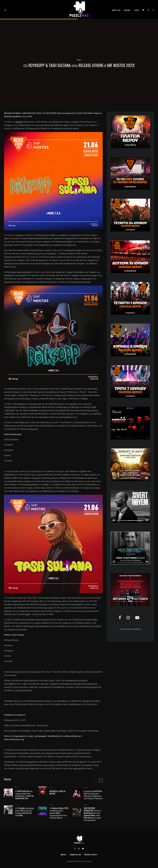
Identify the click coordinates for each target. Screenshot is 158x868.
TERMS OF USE (75, 855)
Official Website (11, 440)
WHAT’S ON (116, 10)
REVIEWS (127, 10)
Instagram (9, 450)
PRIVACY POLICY (91, 855)
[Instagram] (148, 9)
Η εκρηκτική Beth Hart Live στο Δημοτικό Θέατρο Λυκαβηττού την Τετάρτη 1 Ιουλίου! (93, 796)
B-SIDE (136, 10)
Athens (27, 122)
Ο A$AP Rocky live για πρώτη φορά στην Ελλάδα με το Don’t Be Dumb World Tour (24, 795)
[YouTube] (143, 9)
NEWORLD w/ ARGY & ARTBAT (57, 793)
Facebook (8, 445)
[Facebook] (153, 9)
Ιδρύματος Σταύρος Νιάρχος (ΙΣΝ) (68, 122)
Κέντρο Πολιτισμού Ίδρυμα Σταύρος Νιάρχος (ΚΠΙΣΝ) (33, 242)
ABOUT (64, 855)
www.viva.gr (42, 725)
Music (79, 60)
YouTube (8, 461)
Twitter (7, 455)
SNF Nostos (42, 122)
